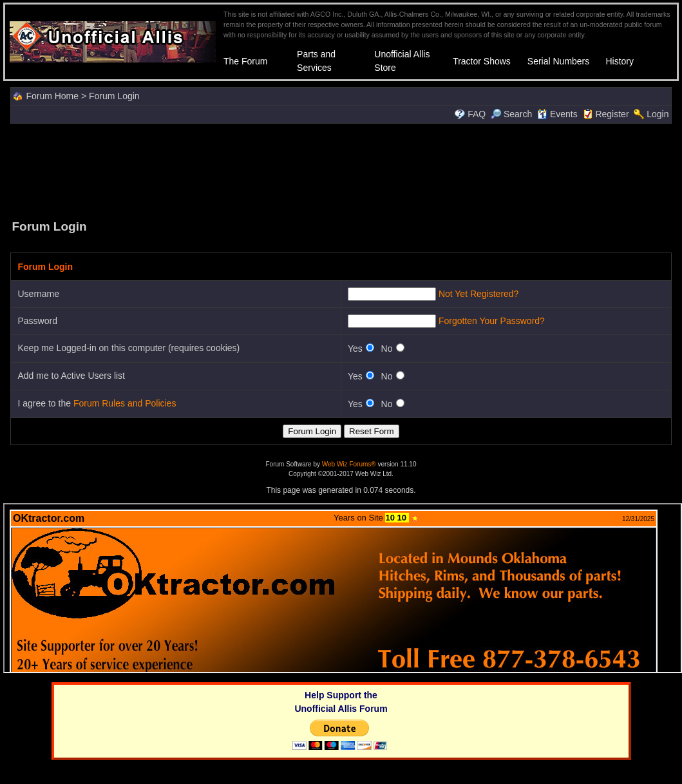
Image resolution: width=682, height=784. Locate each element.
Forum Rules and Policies (125, 403)
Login (658, 114)
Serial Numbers (558, 61)
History (620, 61)
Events (557, 114)
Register (612, 114)
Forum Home (52, 96)
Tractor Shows (482, 61)
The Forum (245, 61)
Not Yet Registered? (479, 294)
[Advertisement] (341, 170)
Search (511, 114)
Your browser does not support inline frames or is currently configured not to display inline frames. (343, 588)
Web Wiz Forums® (349, 464)
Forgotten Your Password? (492, 321)
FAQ (477, 114)
